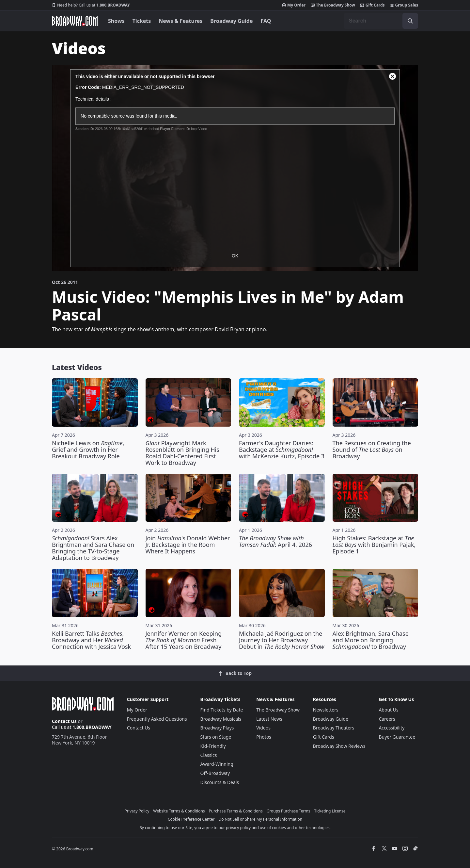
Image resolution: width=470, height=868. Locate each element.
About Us (388, 710)
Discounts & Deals (220, 782)
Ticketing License (330, 811)
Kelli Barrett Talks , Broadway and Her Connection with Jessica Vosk (91, 640)
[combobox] (381, 21)
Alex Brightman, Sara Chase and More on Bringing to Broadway (371, 640)
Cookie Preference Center (191, 819)
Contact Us (64, 721)
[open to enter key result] (410, 21)
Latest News (269, 719)
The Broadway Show (333, 5)
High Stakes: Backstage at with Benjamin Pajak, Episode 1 (374, 545)
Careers (387, 719)
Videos (263, 728)
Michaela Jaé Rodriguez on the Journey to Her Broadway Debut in (282, 640)
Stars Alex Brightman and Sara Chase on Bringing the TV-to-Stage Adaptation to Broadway (93, 548)
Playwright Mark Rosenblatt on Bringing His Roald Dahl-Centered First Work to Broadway (182, 453)
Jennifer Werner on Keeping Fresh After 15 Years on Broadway (184, 640)
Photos (264, 737)
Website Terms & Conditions (179, 811)
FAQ (266, 21)
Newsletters (326, 710)
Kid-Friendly (213, 746)
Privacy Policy (137, 811)
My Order (294, 5)
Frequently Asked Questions (157, 719)
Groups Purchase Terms (289, 811)
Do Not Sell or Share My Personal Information (260, 819)
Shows (116, 21)
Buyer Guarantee (397, 737)
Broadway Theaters (334, 728)
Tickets (142, 21)
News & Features (180, 21)
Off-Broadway (215, 773)
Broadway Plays (217, 728)
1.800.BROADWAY (91, 5)
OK (235, 256)
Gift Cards (373, 5)
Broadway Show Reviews (339, 746)
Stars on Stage (216, 737)
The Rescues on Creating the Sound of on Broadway (372, 450)
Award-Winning (217, 764)
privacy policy (238, 828)
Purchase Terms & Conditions (236, 811)
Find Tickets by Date (222, 710)
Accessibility (392, 728)
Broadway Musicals (221, 719)
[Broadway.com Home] (75, 21)
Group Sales (404, 5)
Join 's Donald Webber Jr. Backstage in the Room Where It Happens (188, 545)
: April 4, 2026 (275, 541)
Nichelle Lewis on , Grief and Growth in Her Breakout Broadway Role (88, 450)
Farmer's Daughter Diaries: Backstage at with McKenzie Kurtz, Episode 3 (282, 450)
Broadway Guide (231, 21)
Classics (209, 755)
